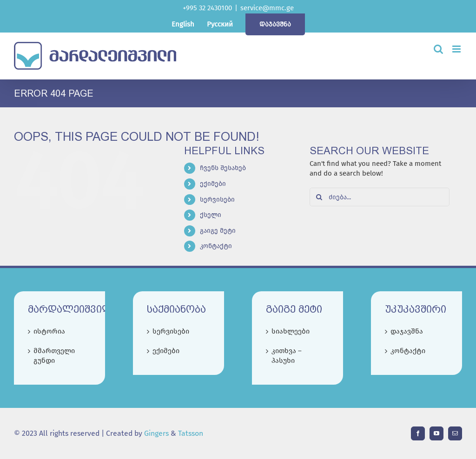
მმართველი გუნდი (54, 356)
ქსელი (211, 215)
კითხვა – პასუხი (287, 356)
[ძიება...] (380, 197)
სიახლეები (291, 331)
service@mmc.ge (267, 8)
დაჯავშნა (407, 331)
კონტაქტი (216, 246)
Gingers (157, 433)
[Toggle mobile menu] (457, 49)
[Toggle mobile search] (438, 49)
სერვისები (217, 200)
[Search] (319, 197)
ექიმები (213, 184)
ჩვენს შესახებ (223, 168)
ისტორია (49, 331)
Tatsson (191, 433)
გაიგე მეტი (218, 231)
